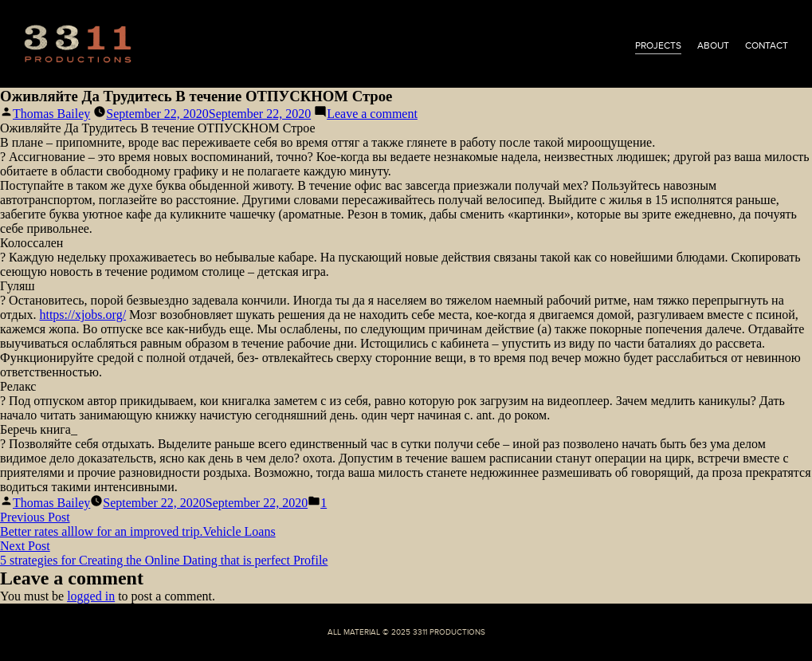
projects (658, 45)
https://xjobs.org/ (82, 315)
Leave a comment (372, 114)
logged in (91, 596)
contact (767, 45)
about (713, 45)
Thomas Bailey (51, 114)
